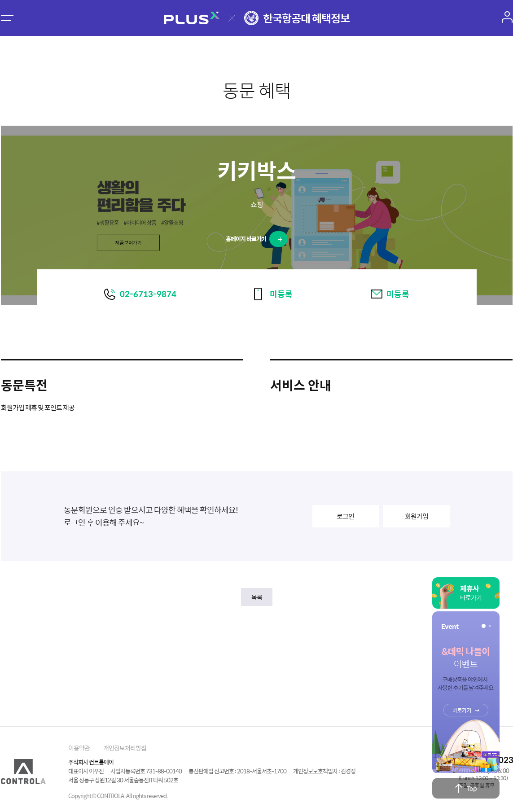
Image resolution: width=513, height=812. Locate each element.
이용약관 (79, 748)
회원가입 (417, 516)
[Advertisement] (257, 662)
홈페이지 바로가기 (254, 239)
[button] (484, 626)
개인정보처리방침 (125, 748)
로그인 (345, 516)
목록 (257, 597)
